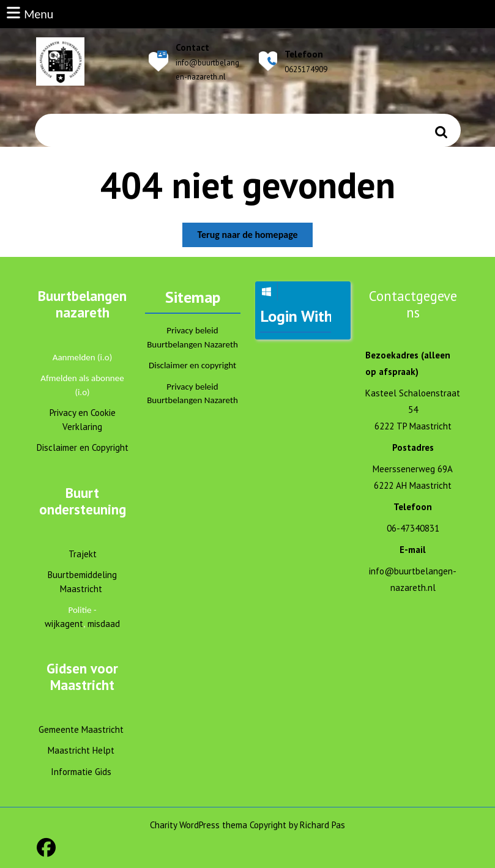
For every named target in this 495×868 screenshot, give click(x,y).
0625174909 (306, 69)
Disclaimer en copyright (192, 365)
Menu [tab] (29, 13)
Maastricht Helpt (81, 750)
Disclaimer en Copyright (83, 447)
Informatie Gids (81, 772)
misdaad (104, 624)
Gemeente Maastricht (81, 729)
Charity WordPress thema (199, 825)
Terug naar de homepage (255, 237)
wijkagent (64, 624)
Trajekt (83, 554)
